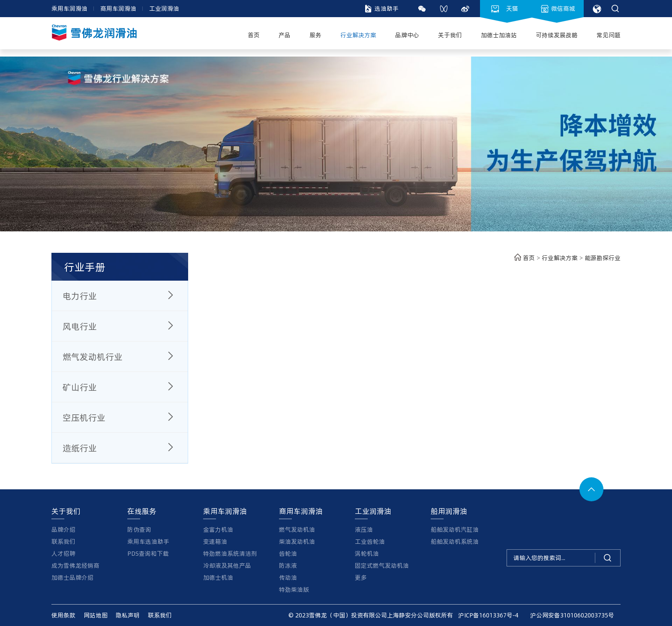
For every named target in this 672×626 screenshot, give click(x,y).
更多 (361, 577)
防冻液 (288, 565)
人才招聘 (63, 553)
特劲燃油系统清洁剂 (230, 553)
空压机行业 (120, 417)
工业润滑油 (164, 8)
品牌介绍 (63, 529)
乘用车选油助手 (148, 541)
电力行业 (120, 296)
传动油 (288, 577)
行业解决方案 (561, 258)
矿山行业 (120, 387)
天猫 (505, 9)
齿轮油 (288, 553)
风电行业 (120, 326)
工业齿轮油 (370, 541)
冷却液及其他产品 (227, 565)
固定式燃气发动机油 (382, 565)
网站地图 (96, 615)
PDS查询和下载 (148, 553)
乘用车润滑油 (69, 8)
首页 (523, 258)
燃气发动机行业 (120, 356)
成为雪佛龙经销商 (75, 565)
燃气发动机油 (297, 529)
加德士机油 (218, 577)
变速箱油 (215, 541)
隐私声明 (128, 615)
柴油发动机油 (297, 541)
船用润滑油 (449, 511)
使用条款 (63, 615)
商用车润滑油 (118, 8)
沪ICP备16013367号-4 (488, 615)
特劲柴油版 (294, 589)
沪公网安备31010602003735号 (570, 615)
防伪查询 (139, 529)
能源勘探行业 (603, 258)
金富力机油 (218, 529)
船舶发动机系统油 (455, 541)
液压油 (364, 529)
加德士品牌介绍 (72, 577)
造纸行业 (120, 448)
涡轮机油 (367, 553)
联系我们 (63, 541)
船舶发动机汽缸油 (455, 529)
